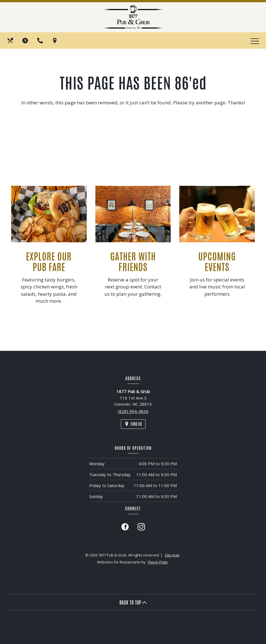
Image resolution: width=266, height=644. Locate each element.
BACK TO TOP (133, 602)
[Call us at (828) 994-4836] (41, 41)
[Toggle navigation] (255, 41)
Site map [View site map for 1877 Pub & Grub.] (172, 555)
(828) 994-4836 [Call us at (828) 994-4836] (133, 411)
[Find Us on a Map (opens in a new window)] (55, 41)
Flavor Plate (158, 562)
